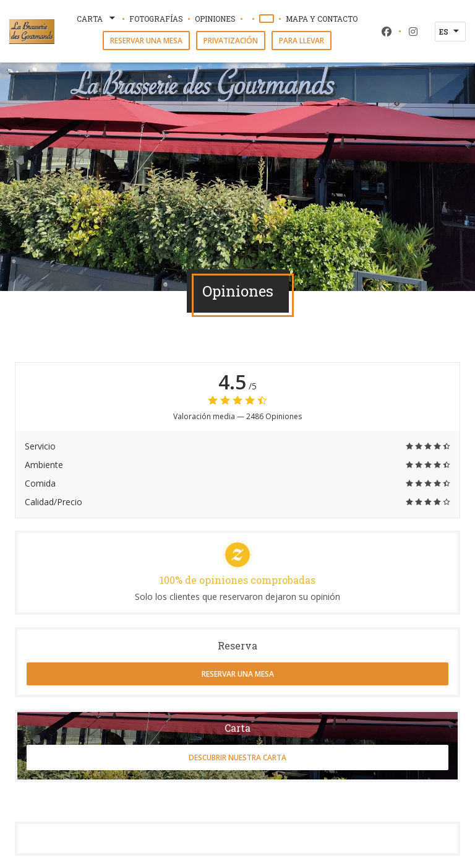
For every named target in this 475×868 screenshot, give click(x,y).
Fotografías (156, 19)
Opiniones (215, 19)
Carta (97, 19)
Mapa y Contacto (322, 19)
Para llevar (302, 41)
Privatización (231, 41)
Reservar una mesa (146, 41)
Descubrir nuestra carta (237, 757)
